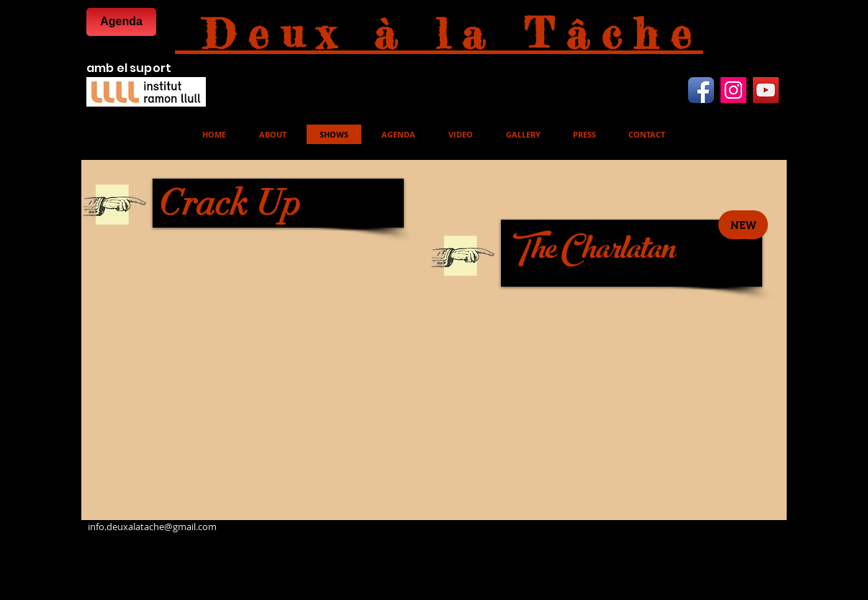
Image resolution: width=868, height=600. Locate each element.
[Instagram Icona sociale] (733, 90)
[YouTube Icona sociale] (766, 90)
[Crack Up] (278, 203)
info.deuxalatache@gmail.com (152, 527)
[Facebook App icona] (701, 90)
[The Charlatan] (632, 253)
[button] (743, 225)
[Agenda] (121, 22)
